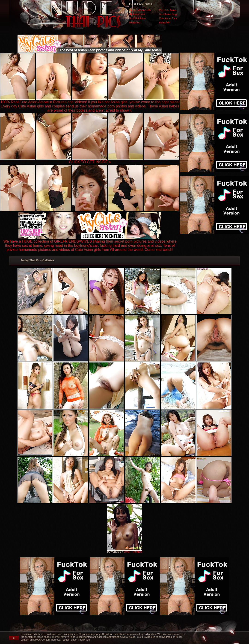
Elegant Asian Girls (140, 10)
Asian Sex (135, 22)
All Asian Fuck (137, 14)
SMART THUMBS (133, 552)
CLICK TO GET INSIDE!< (90, 162)
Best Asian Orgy (168, 14)
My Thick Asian (168, 10)
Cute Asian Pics (168, 18)
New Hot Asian (137, 18)
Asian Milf (165, 22)
